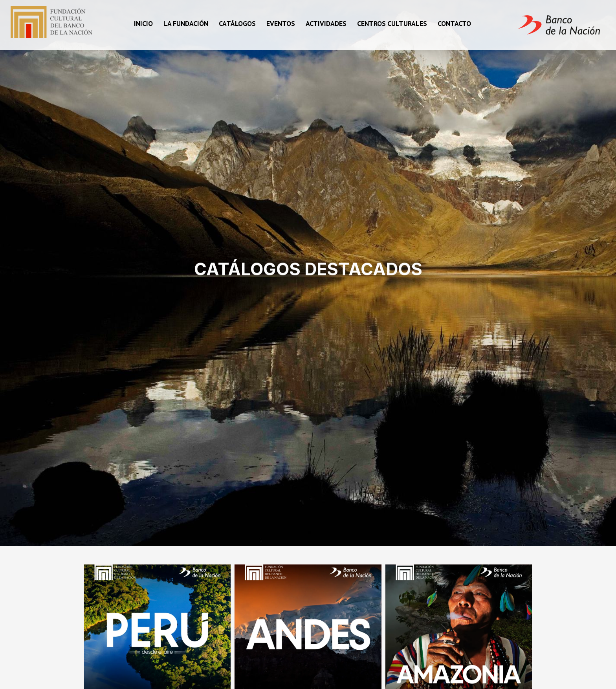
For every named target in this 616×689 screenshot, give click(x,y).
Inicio (143, 23)
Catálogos (237, 23)
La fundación (186, 23)
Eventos (281, 23)
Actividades (326, 23)
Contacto (454, 23)
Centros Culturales (392, 23)
